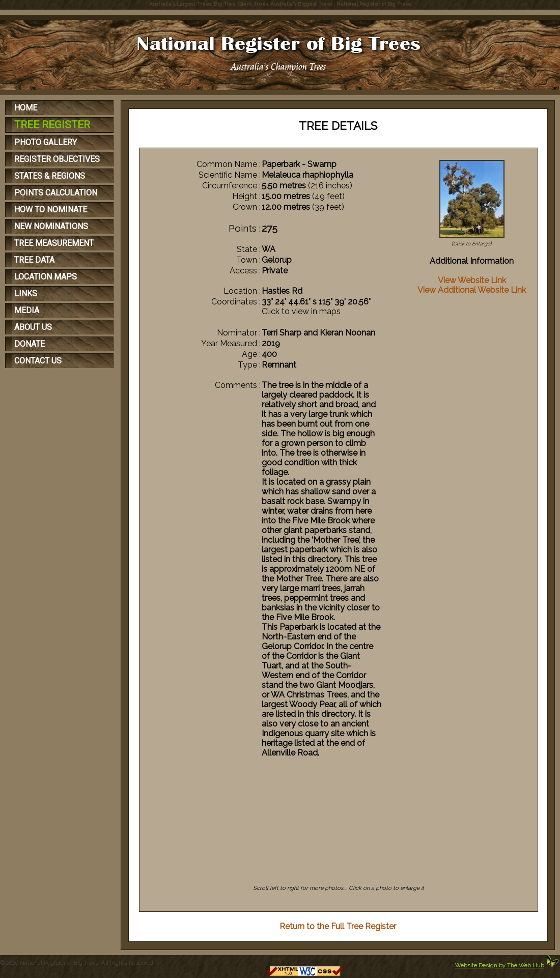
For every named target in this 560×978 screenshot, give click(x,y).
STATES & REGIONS (50, 176)
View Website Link (472, 280)
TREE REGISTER (52, 125)
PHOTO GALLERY (46, 142)
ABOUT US (33, 327)
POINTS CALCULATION (56, 193)
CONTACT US (38, 361)
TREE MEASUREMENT (54, 243)
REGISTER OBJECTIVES (57, 159)
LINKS (26, 294)
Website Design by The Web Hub (500, 965)
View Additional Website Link (472, 290)
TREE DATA (34, 260)
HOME (26, 108)
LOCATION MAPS (46, 277)
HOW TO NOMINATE (51, 209)
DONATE (30, 344)
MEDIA (27, 310)
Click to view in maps (301, 311)
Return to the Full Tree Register (338, 926)
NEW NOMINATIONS (51, 226)
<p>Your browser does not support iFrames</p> (339, 839)
